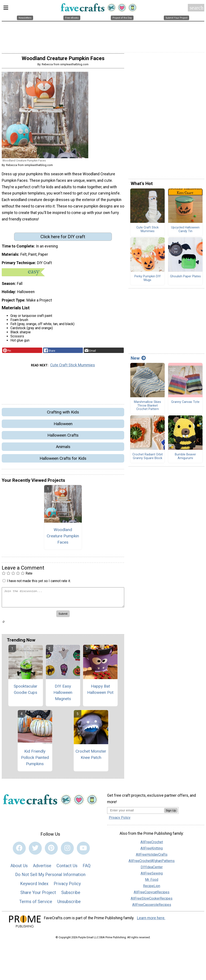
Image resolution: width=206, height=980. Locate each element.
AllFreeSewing (152, 875)
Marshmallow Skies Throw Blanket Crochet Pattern (147, 408)
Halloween (63, 426)
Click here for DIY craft (63, 239)
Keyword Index (34, 886)
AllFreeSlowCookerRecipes (152, 901)
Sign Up (171, 813)
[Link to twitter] (35, 850)
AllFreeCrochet (152, 844)
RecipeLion (152, 888)
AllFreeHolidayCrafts (152, 857)
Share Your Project (38, 895)
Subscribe (71, 895)
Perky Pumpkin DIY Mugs (148, 280)
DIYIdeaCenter (152, 869)
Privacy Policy (67, 886)
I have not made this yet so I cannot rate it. (39, 583)
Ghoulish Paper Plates (185, 279)
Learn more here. (151, 920)
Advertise (42, 868)
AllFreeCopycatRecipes (152, 894)
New (138, 360)
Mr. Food (152, 882)
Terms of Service (36, 904)
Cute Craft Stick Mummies (73, 367)
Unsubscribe (69, 904)
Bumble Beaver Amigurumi (185, 459)
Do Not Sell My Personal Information (50, 877)
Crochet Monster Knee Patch (91, 757)
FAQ (87, 868)
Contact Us (67, 868)
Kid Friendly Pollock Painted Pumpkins (35, 760)
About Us (19, 868)
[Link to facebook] (19, 850)
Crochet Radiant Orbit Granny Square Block (148, 459)
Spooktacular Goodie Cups (26, 691)
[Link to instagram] (67, 850)
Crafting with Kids (63, 414)
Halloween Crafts (63, 437)
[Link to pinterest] (51, 850)
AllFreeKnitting (152, 850)
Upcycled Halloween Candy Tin (185, 232)
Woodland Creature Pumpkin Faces (63, 538)
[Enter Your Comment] (63, 599)
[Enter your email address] (136, 813)
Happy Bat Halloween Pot (100, 691)
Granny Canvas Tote (185, 404)
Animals (63, 449)
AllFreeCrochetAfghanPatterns (152, 863)
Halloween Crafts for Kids (63, 460)
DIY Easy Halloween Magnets (63, 695)
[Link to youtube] (83, 850)
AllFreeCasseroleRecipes (152, 907)
